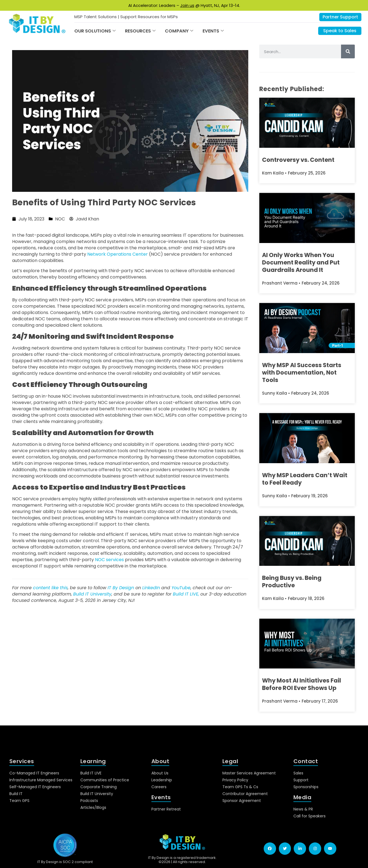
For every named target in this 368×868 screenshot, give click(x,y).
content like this (50, 588)
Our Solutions (95, 31)
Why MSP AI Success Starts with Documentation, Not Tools (302, 372)
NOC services (109, 560)
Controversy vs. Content (298, 160)
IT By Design (121, 588)
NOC (60, 219)
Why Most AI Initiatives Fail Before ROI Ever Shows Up (302, 684)
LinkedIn (151, 588)
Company (179, 31)
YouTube (181, 588)
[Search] (348, 51)
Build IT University (92, 594)
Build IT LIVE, (186, 594)
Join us (187, 5)
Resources (140, 31)
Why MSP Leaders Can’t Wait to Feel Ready (305, 479)
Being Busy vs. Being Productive (292, 582)
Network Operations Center (118, 254)
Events (213, 31)
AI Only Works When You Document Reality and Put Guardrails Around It (301, 262)
